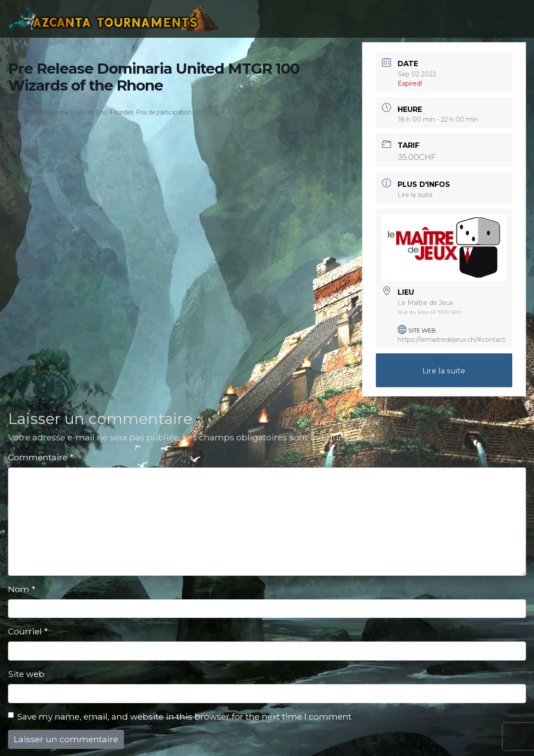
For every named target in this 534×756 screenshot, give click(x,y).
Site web (26, 674)
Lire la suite (415, 195)
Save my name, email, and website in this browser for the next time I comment (184, 716)
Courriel (28, 631)
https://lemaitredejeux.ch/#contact (452, 340)
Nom (22, 589)
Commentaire (41, 457)
